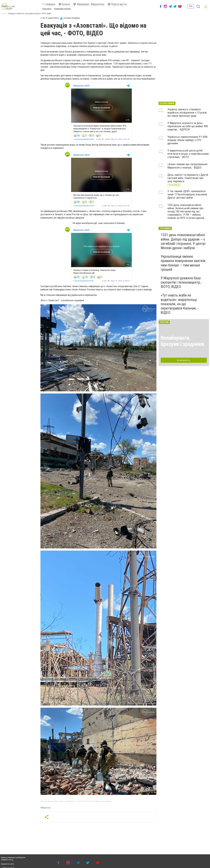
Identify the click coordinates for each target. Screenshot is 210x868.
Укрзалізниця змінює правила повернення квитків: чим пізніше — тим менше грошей (183, 263)
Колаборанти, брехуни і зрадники (182, 341)
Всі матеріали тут (184, 360)
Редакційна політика (62, 9)
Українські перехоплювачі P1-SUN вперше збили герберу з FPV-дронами (187, 140)
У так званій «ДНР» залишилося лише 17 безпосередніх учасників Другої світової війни (187, 194)
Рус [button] (191, 6)
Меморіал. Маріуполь (89, 4)
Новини (49, 4)
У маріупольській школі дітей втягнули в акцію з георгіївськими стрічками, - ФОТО (188, 154)
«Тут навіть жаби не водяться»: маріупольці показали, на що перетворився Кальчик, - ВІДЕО (180, 304)
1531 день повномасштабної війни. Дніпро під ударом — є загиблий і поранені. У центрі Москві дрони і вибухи (183, 241)
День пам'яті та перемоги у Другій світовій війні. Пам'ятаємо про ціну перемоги (188, 178)
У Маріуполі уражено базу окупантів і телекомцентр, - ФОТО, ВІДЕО (182, 282)
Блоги (64, 4)
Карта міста (117, 4)
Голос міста (47, 9)
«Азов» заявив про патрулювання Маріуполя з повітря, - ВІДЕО (187, 166)
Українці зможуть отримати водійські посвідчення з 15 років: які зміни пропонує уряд (187, 113)
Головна (4, 14)
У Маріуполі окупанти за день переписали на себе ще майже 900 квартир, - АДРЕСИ (188, 126)
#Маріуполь (46, 808)
